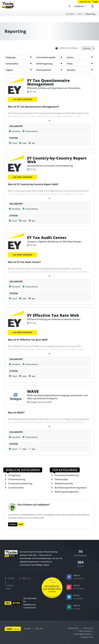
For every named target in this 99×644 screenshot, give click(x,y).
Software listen (10, 587)
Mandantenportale (64, 483)
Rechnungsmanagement (67, 492)
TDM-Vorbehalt (85, 631)
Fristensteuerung (17, 479)
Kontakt (11, 578)
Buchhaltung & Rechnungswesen (71, 488)
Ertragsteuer (14, 475)
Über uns (26, 578)
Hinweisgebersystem (83, 634)
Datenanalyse (61, 479)
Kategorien (79, 6)
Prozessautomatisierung (20, 483)
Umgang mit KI (87, 637)
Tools (80, 14)
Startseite (70, 14)
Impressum (88, 628)
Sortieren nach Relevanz (67, 48)
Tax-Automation (16, 488)
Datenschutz (73, 628)
